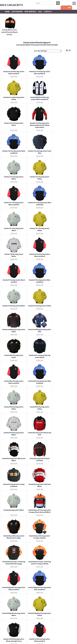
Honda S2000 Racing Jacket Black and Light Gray (55, 442)
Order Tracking (57, 561)
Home (7, 12)
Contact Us (20, 554)
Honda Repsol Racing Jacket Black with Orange (12, 386)
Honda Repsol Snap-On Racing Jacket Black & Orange (55, 386)
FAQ (20, 561)
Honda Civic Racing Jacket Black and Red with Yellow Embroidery (55, 99)
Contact (48, 12)
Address (57, 568)
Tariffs (57, 581)
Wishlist (57, 548)
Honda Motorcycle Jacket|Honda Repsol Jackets (9, 32)
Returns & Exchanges (20, 581)
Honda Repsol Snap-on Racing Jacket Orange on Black (12, 414)
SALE (40, 12)
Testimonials (20, 574)
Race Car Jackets (11, 5)
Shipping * (57, 574)
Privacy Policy (20, 568)
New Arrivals (31, 12)
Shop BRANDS (17, 12)
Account (57, 554)
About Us (20, 548)
